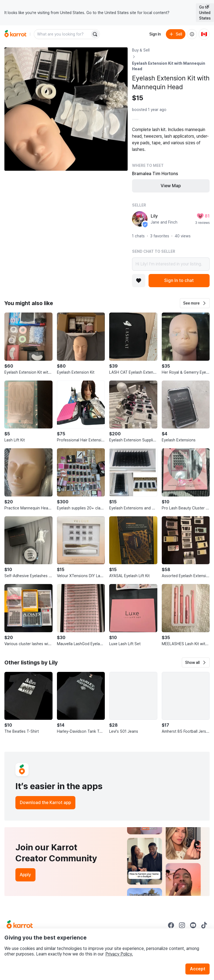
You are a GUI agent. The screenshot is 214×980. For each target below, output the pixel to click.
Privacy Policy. (119, 954)
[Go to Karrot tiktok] (204, 925)
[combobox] (62, 34)
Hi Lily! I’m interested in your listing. (171, 264)
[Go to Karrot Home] (20, 925)
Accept (197, 969)
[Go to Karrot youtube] (193, 925)
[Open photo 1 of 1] (66, 109)
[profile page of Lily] (140, 219)
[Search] (95, 34)
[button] (195, 303)
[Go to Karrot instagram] (182, 925)
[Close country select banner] (208, 6)
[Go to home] (15, 34)
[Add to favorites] (139, 281)
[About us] (192, 34)
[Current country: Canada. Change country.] (204, 34)
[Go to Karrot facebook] (171, 925)
